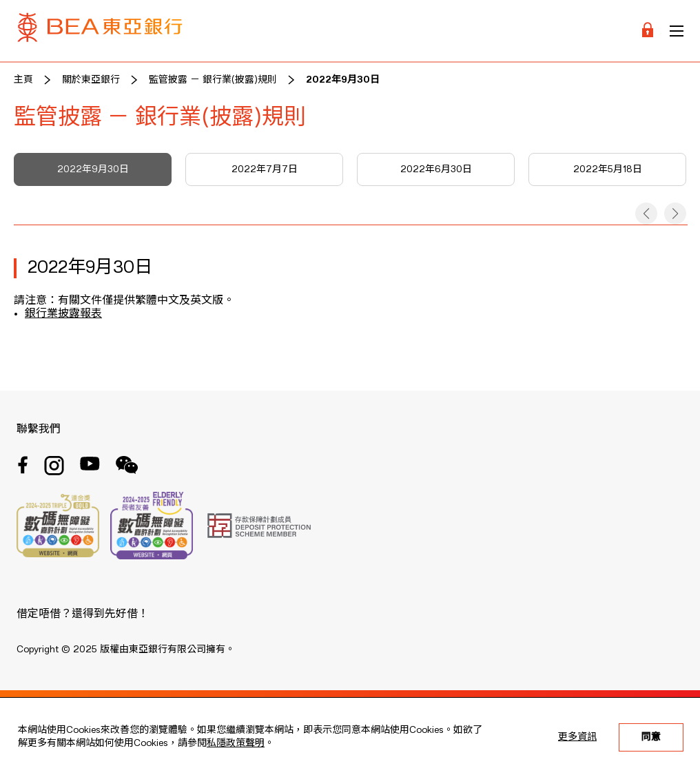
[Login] (648, 31)
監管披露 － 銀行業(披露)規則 (213, 80)
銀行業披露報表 (63, 314)
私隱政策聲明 (236, 743)
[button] (646, 214)
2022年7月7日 (265, 169)
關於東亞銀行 (91, 80)
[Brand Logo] (100, 31)
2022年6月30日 (436, 169)
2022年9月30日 (343, 80)
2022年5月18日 (608, 169)
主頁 (23, 80)
